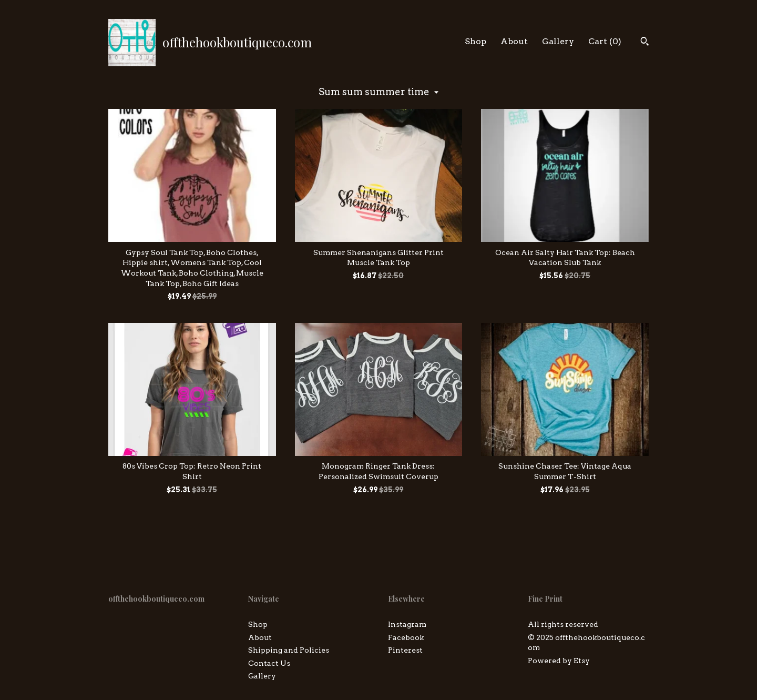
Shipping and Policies (289, 650)
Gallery (558, 41)
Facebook (406, 637)
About (514, 41)
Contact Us (269, 663)
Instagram (407, 624)
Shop (475, 41)
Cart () (605, 41)
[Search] (645, 43)
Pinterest (405, 650)
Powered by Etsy (559, 661)
